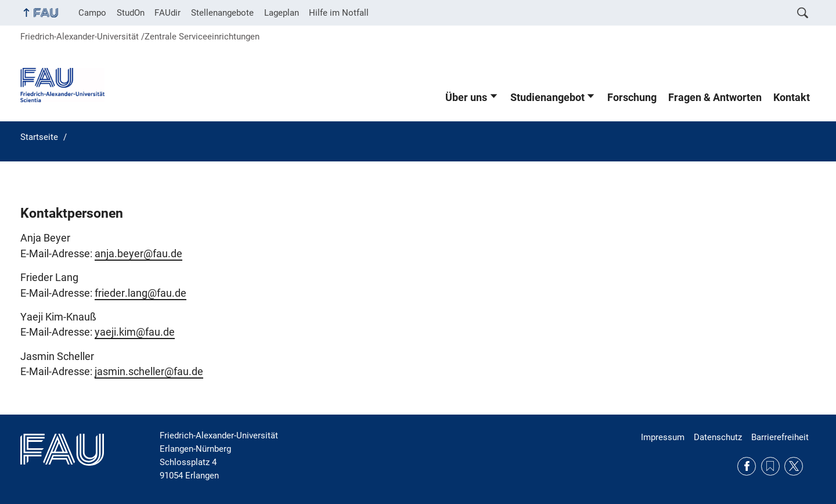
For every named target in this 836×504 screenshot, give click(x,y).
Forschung (632, 98)
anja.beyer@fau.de (138, 254)
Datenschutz (718, 437)
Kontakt (792, 98)
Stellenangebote (222, 13)
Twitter (794, 466)
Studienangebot (547, 98)
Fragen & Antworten (715, 98)
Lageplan (282, 13)
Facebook (747, 466)
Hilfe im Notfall (339, 13)
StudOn (131, 13)
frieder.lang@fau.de (140, 293)
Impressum (663, 437)
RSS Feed (770, 466)
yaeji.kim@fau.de (135, 332)
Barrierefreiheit (780, 437)
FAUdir (167, 13)
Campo (92, 13)
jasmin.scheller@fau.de (149, 372)
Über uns (466, 98)
